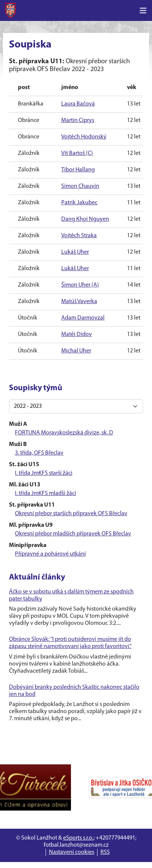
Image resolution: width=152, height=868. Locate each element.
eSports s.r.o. (78, 838)
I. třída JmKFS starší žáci (44, 473)
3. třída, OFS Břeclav (39, 453)
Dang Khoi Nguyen (85, 219)
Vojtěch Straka (79, 236)
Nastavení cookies (72, 852)
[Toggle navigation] (143, 10)
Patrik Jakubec (79, 203)
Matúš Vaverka (79, 302)
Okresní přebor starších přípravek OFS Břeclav (71, 514)
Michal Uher (76, 351)
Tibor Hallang (78, 170)
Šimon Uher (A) (80, 285)
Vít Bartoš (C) (77, 153)
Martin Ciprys (78, 120)
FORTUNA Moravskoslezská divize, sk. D (64, 433)
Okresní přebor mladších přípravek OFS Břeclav (73, 534)
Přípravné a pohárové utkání (50, 554)
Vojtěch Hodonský (84, 137)
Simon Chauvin (80, 186)
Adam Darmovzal (83, 318)
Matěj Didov (77, 334)
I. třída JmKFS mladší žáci (46, 493)
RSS (105, 852)
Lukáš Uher (75, 252)
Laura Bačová (78, 104)
